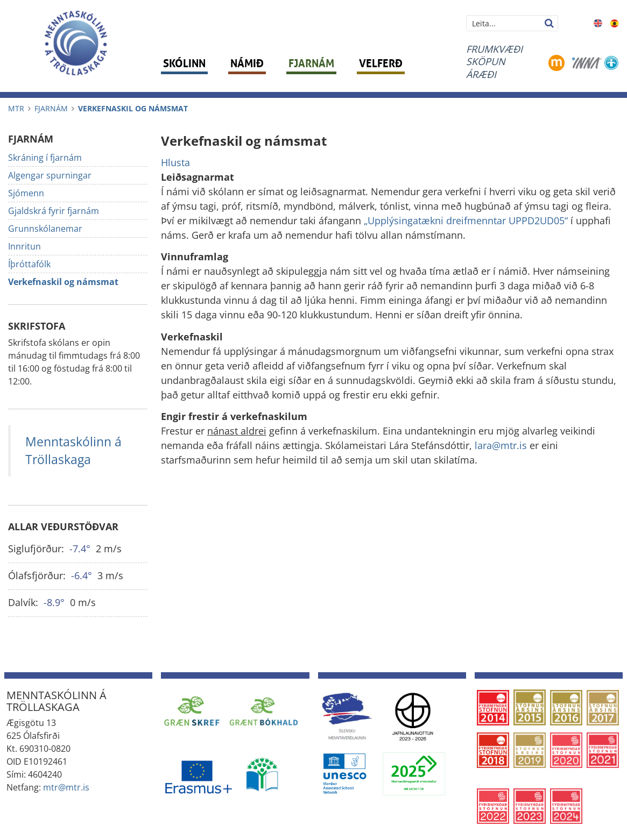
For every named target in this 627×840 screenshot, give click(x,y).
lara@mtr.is (502, 445)
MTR (16, 108)
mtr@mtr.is (66, 787)
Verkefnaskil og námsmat (133, 108)
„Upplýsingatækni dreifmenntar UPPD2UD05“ (466, 220)
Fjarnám (51, 108)
